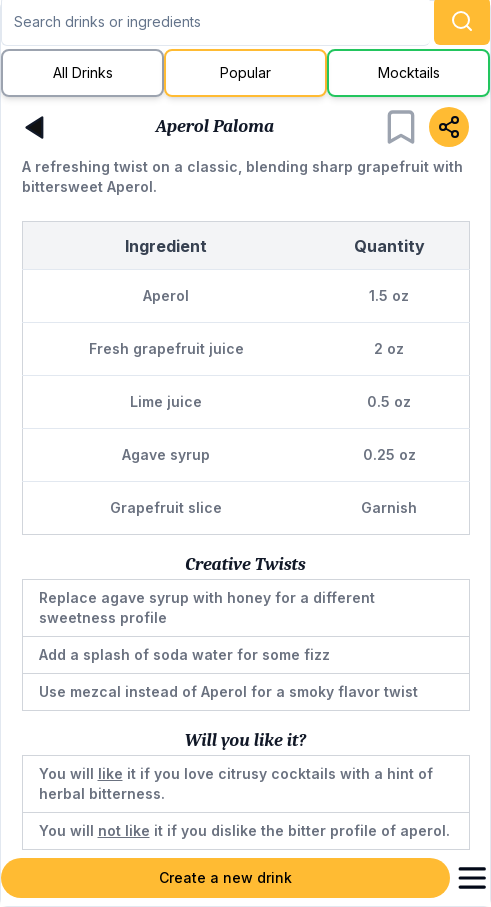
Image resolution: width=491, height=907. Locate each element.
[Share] (449, 127)
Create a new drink (225, 877)
